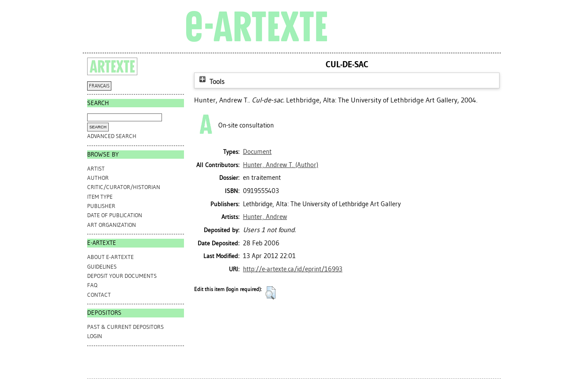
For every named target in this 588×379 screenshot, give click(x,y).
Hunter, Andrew (265, 217)
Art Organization (112, 225)
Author (98, 178)
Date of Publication (115, 215)
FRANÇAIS (99, 86)
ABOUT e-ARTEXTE (110, 257)
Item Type (100, 197)
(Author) (281, 165)
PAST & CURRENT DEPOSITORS (125, 327)
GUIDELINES (102, 267)
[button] (270, 293)
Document (257, 152)
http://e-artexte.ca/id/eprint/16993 (293, 269)
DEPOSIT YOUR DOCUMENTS (122, 276)
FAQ (92, 285)
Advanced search (112, 136)
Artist (96, 169)
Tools (211, 82)
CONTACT (99, 295)
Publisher (101, 206)
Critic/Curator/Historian (124, 187)
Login (95, 336)
